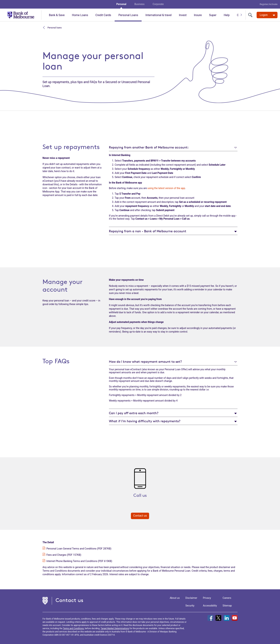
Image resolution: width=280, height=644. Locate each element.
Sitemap (227, 606)
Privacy (207, 598)
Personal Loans (128, 15)
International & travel (158, 15)
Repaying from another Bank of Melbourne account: (149, 147)
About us (175, 598)
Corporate (158, 4)
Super (213, 15)
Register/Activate (269, 4)
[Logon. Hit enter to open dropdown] (267, 15)
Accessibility (210, 606)
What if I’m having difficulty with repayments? (145, 421)
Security (190, 606)
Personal (121, 4)
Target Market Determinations (115, 628)
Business (140, 4)
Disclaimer (191, 598)
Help (227, 15)
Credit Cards (103, 15)
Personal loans (54, 28)
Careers (227, 598)
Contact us (140, 516)
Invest (183, 15)
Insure (198, 15)
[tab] (173, 147)
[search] (251, 15)
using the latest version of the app (166, 188)
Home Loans (80, 15)
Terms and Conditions (73, 628)
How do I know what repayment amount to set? (145, 361)
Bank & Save (57, 15)
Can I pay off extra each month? (134, 413)
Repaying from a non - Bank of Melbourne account (148, 231)
